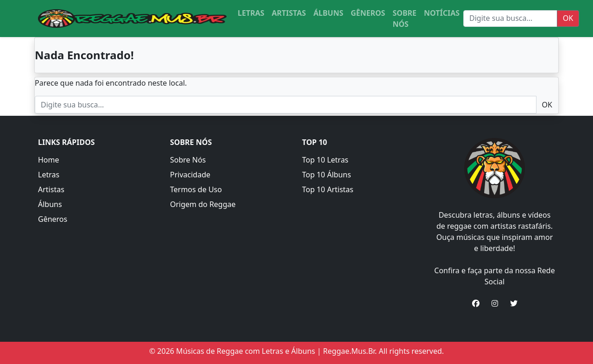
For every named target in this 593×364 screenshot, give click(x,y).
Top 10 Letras (325, 160)
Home (49, 160)
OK (568, 18)
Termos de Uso (196, 189)
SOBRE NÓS (404, 19)
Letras (49, 175)
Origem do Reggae (203, 204)
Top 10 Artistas (328, 189)
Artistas (51, 189)
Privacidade (190, 175)
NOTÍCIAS (442, 13)
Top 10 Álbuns (327, 175)
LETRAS (251, 13)
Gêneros (53, 219)
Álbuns (50, 204)
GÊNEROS (368, 13)
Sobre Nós (188, 160)
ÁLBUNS (328, 13)
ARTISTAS (289, 13)
